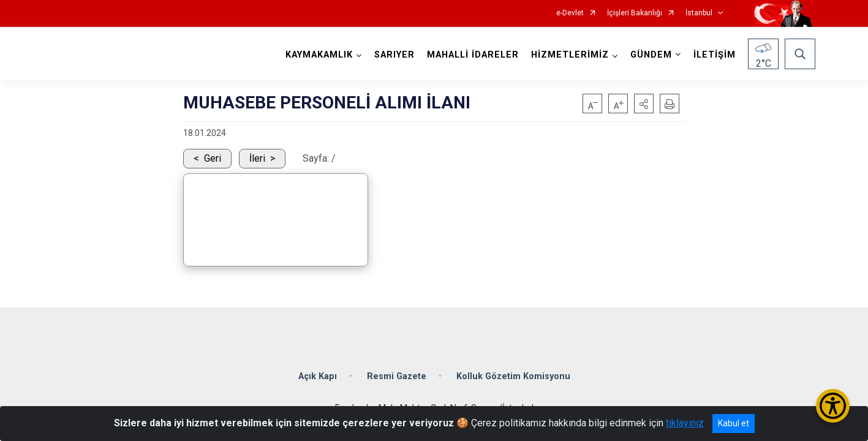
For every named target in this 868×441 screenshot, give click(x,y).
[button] (644, 104)
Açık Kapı (318, 376)
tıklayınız (685, 423)
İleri (257, 158)
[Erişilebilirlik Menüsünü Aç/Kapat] (833, 406)
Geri (213, 158)
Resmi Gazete (397, 376)
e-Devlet (570, 13)
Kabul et (734, 423)
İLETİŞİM (715, 55)
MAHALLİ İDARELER (473, 55)
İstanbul (699, 13)
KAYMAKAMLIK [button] (319, 55)
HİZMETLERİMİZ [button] (570, 55)
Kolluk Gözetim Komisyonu (513, 376)
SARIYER (394, 55)
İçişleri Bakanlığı (635, 13)
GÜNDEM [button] (651, 55)
